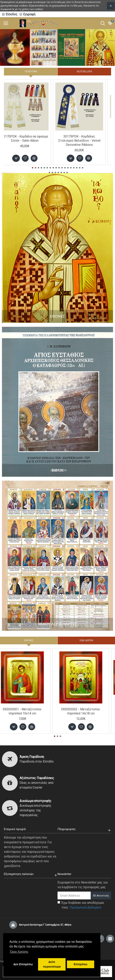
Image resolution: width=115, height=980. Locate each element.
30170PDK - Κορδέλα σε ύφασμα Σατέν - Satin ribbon (30, 138)
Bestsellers (84, 72)
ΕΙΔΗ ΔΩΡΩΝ (86, 640)
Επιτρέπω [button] (81, 964)
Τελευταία (31, 72)
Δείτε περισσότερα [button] (52, 964)
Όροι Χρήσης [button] (19, 952)
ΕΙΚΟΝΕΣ (29, 640)
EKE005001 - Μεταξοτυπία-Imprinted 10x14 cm (28, 711)
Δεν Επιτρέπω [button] (23, 964)
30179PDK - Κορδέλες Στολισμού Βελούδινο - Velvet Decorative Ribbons (85, 141)
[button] (32, 168)
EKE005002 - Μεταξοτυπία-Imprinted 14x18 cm (87, 711)
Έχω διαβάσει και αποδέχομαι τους (81, 905)
